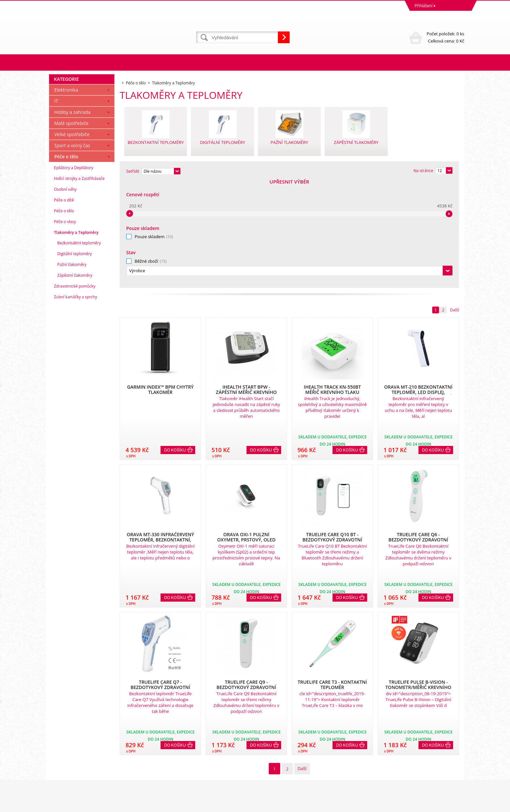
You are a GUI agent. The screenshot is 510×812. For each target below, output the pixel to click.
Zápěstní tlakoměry (75, 382)
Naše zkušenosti (272, 744)
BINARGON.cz (452, 805)
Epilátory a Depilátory (74, 275)
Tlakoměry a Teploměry (76, 339)
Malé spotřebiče (71, 230)
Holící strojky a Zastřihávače (79, 285)
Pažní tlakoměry (72, 371)
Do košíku (175, 343)
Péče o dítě (64, 307)
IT (56, 208)
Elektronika (66, 197)
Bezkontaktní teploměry (79, 350)
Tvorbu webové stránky (404, 805)
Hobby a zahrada (72, 219)
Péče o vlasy (65, 329)
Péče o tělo (66, 264)
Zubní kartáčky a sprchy (76, 404)
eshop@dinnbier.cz (171, 780)
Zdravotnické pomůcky (75, 393)
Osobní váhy (65, 296)
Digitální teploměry (75, 361)
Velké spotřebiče (72, 241)
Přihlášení (424, 6)
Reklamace (60, 744)
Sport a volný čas (72, 252)
